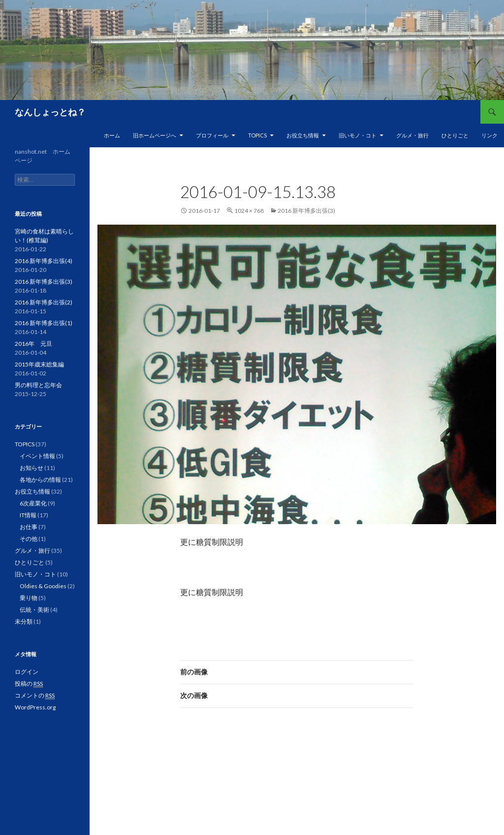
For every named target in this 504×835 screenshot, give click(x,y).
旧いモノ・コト (358, 135)
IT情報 (28, 515)
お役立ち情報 (303, 135)
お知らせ (31, 468)
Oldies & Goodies (43, 586)
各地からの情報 (40, 480)
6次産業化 (33, 503)
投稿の (29, 684)
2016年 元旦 (33, 344)
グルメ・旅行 (412, 135)
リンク (489, 135)
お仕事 (29, 527)
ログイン (27, 672)
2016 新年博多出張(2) (44, 302)
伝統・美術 (34, 610)
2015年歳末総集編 (39, 364)
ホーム (112, 135)
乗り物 (29, 598)
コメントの (35, 696)
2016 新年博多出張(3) (306, 211)
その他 (29, 539)
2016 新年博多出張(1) (44, 323)
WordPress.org (35, 707)
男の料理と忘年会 (38, 385)
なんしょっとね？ (50, 112)
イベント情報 (37, 456)
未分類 (24, 621)
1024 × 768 (249, 211)
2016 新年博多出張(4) (44, 261)
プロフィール (212, 135)
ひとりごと (455, 135)
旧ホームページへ (155, 135)
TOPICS (257, 135)
